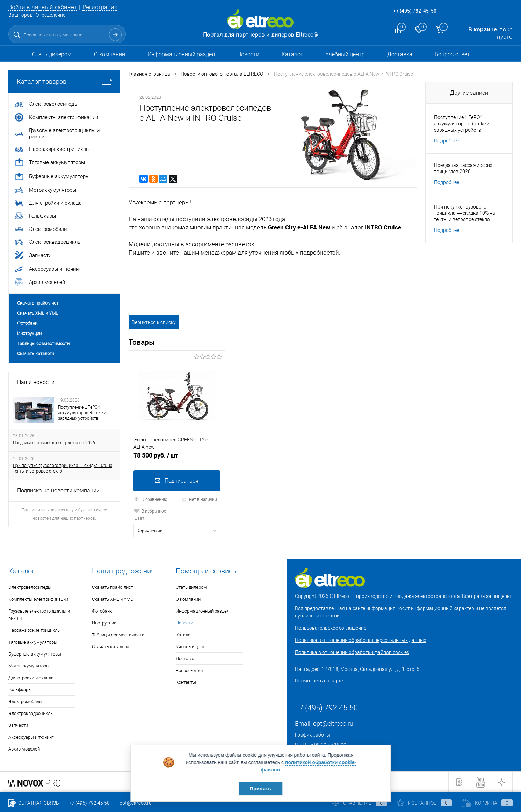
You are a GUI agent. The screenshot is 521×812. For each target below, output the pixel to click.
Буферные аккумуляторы (35, 654)
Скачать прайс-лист (38, 303)
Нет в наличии (199, 499)
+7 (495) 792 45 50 (89, 803)
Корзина (487, 803)
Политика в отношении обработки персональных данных (361, 640)
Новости (248, 54)
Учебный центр (345, 54)
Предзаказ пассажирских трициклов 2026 (54, 443)
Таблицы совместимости (43, 343)
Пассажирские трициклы (35, 630)
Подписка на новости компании (58, 491)
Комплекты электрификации (38, 599)
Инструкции (29, 333)
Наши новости (36, 382)
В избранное (150, 511)
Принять (260, 789)
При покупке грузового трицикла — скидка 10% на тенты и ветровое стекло (63, 468)
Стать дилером (52, 54)
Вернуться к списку (154, 322)
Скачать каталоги (35, 354)
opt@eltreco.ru (333, 723)
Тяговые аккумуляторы (33, 642)
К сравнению (150, 499)
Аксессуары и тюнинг (31, 737)
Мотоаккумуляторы (29, 666)
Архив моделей (24, 749)
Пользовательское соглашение (331, 628)
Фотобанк (27, 323)
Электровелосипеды (30, 587)
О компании (110, 54)
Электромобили (25, 701)
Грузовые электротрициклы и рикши (39, 615)
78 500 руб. (177, 458)
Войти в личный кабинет (43, 7)
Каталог (292, 54)
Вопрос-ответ (452, 54)
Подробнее (447, 141)
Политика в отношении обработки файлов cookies (352, 652)
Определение (50, 15)
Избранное (424, 803)
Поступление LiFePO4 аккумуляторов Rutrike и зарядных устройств (82, 413)
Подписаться (177, 481)
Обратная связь (34, 803)
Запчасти (18, 725)
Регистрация (100, 7)
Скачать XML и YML (38, 313)
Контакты (186, 682)
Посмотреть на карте (319, 681)
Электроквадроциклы (31, 713)
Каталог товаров (64, 82)
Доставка (400, 54)
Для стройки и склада (31, 678)
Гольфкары (20, 690)
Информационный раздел (181, 54)
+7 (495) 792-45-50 (415, 11)
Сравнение (359, 803)
